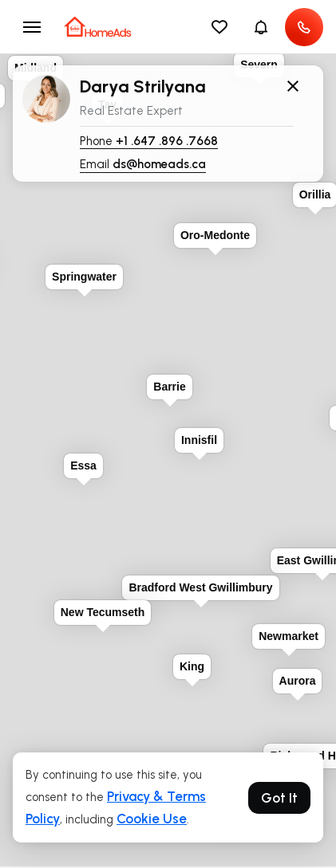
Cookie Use (152, 819)
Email (143, 165)
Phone (149, 141)
